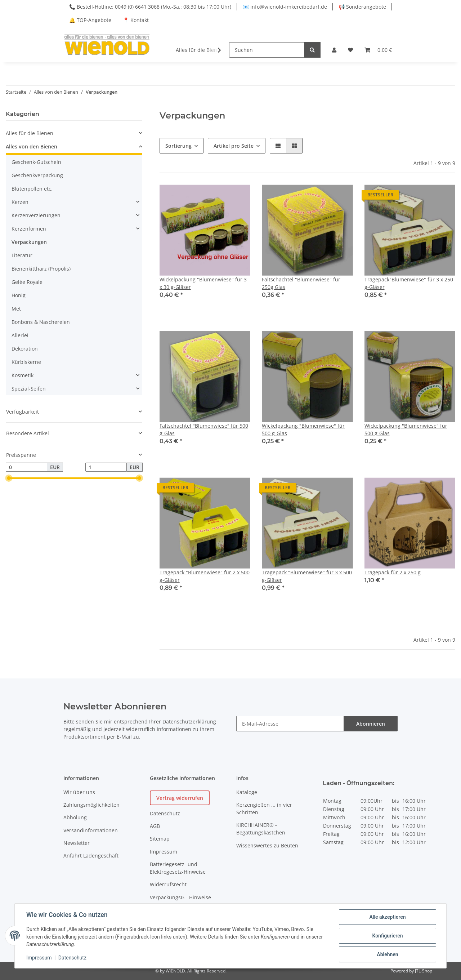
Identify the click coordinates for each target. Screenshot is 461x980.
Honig (19, 295)
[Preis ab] (26, 467)
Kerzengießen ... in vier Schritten (264, 808)
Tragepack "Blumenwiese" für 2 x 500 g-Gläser (205, 576)
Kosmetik (23, 375)
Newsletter (77, 843)
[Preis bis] (106, 467)
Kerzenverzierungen (36, 215)
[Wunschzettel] (350, 50)
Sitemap (160, 839)
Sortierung (178, 146)
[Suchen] (267, 50)
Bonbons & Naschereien (41, 322)
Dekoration (25, 349)
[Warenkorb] (378, 50)
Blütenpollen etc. (32, 189)
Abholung (75, 817)
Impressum (164, 852)
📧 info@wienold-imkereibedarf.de (285, 7)
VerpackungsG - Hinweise (180, 897)
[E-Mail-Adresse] (290, 724)
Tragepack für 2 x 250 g (393, 572)
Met (16, 309)
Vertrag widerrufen (180, 798)
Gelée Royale (27, 282)
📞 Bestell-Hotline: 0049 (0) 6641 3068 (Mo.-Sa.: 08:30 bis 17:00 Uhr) (150, 7)
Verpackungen (29, 242)
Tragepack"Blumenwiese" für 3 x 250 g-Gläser (409, 283)
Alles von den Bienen (32, 146)
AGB (155, 826)
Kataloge (247, 792)
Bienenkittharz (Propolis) (41, 269)
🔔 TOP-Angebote (90, 20)
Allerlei (20, 335)
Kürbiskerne (26, 362)
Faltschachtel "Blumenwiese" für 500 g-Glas (204, 429)
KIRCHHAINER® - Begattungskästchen (261, 829)
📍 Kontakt (136, 20)
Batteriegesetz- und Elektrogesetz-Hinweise (178, 868)
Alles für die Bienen (30, 133)
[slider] (9, 478)
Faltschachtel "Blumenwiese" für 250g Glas (301, 283)
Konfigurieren (387, 936)
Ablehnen (387, 954)
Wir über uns (79, 792)
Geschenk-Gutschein (36, 162)
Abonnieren (371, 724)
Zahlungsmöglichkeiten (91, 805)
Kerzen (20, 202)
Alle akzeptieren (387, 917)
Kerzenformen (29, 229)
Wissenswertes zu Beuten (267, 845)
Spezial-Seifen (29, 389)
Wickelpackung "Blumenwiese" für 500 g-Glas (303, 429)
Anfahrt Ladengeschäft (91, 856)
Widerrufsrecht (168, 884)
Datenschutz (165, 813)
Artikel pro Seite (234, 146)
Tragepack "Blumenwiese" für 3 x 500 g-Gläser (307, 576)
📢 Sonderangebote (362, 7)
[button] (334, 50)
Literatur (22, 255)
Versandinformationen (91, 830)
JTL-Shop (424, 971)
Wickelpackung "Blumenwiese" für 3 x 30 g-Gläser (203, 283)
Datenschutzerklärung (189, 721)
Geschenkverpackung (37, 175)
